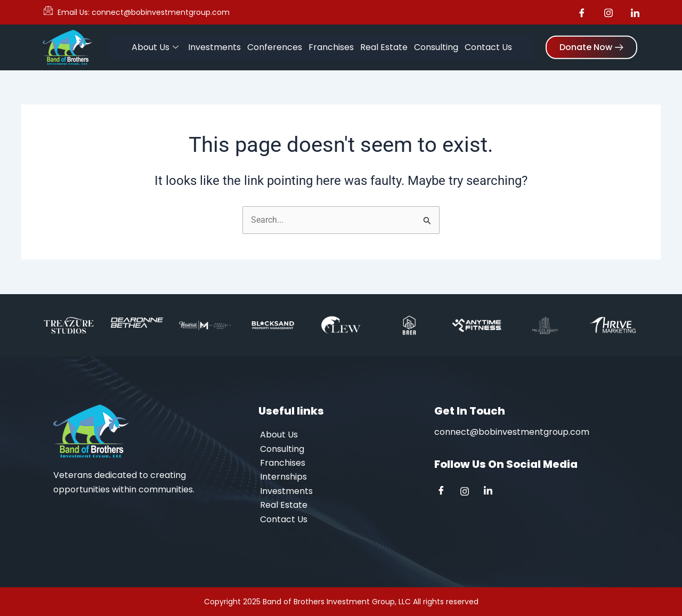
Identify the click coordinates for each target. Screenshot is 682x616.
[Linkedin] (492, 492)
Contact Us (488, 46)
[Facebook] (445, 492)
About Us (155, 46)
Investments (214, 46)
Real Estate (384, 46)
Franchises (331, 46)
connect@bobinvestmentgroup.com (512, 432)
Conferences (275, 46)
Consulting (436, 46)
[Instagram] (468, 492)
